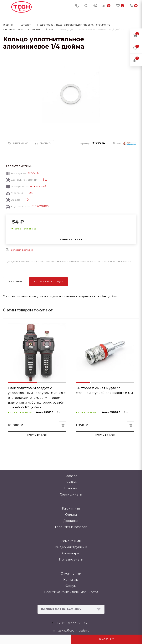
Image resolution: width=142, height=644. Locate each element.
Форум (71, 586)
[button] (43, 126)
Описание (15, 282)
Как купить (71, 508)
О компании (71, 574)
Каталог (71, 476)
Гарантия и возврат (71, 527)
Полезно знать (71, 559)
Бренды (71, 488)
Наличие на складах (48, 282)
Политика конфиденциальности (71, 592)
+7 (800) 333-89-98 (72, 623)
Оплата (71, 515)
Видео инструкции (71, 547)
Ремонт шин (71, 541)
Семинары (71, 553)
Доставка (71, 521)
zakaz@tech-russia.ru (74, 630)
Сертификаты (71, 494)
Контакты (71, 580)
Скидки (71, 482)
